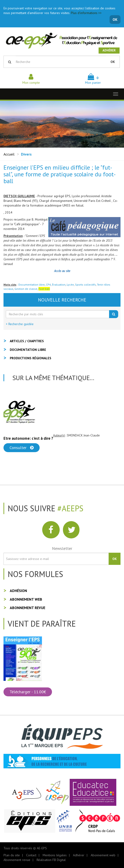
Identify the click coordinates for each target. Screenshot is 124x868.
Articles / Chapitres (27, 341)
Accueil (9, 154)
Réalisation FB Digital (51, 860)
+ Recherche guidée (20, 324)
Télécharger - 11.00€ (28, 692)
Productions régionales (31, 358)
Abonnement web (26, 599)
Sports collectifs (85, 285)
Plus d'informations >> (86, 13)
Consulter (22, 448)
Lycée (70, 285)
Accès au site (62, 271)
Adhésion (18, 591)
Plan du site (12, 855)
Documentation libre (32, 285)
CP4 (48, 285)
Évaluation (59, 285)
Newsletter (62, 548)
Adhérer (109, 50)
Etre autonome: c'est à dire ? (28, 438)
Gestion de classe (26, 289)
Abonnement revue (28, 608)
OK (115, 19)
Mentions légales (55, 855)
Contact (31, 855)
